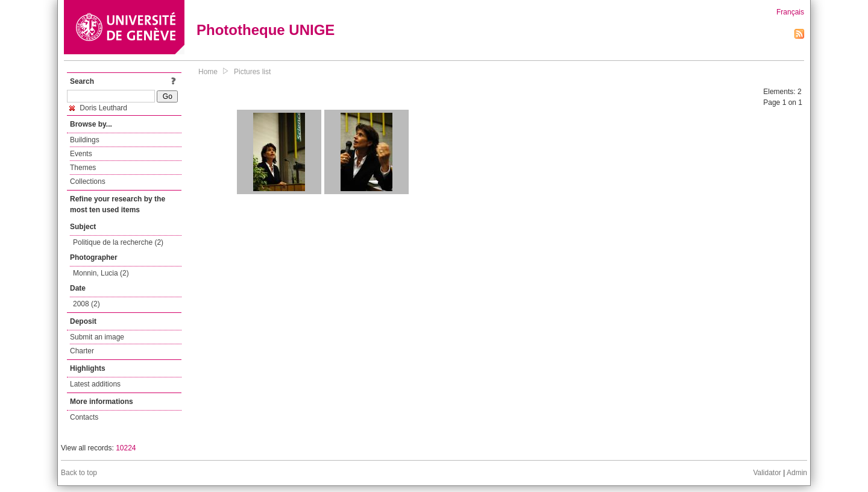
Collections (88, 181)
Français (790, 12)
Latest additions (95, 384)
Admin (797, 473)
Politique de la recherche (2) (118, 242)
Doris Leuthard (98, 108)
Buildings (85, 140)
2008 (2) (86, 304)
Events (81, 154)
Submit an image (97, 337)
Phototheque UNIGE (266, 30)
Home (208, 72)
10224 (126, 448)
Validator (767, 473)
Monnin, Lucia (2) (101, 273)
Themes (83, 168)
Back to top (79, 473)
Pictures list (252, 72)
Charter (82, 351)
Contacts (84, 417)
